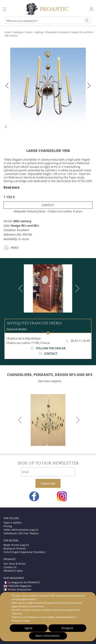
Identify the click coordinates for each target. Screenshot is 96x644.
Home (8, 32)
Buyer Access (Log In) (16, 545)
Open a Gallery (13, 523)
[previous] (21, 288)
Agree (29, 628)
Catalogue (18, 32)
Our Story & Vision (15, 564)
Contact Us (10, 567)
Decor (29, 32)
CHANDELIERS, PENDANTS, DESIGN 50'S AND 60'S (50, 375)
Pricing (8, 526)
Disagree (67, 628)
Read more (12, 187)
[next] (76, 288)
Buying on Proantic (15, 548)
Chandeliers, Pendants (57, 32)
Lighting (39, 32)
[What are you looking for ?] (87, 21)
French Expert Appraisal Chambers (25, 552)
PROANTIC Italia (13, 571)
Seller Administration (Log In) (21, 530)
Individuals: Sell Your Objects (21, 533)
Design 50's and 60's (82, 32)
